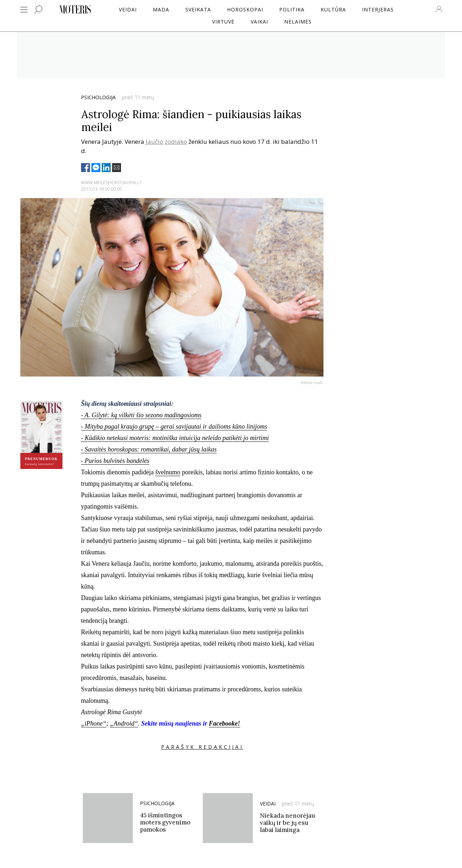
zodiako (176, 142)
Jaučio (154, 142)
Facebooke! (225, 723)
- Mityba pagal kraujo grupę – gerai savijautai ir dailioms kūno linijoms (174, 427)
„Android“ (124, 723)
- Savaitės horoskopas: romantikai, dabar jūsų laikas (149, 449)
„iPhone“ (94, 723)
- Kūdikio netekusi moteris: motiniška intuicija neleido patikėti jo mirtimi (175, 438)
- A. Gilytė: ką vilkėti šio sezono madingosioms (141, 415)
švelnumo (168, 472)
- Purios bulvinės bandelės (115, 461)
